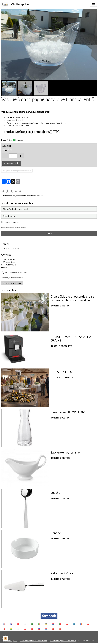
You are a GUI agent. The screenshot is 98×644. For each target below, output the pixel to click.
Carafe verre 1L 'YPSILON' (68, 412)
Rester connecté (11, 222)
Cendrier (56, 533)
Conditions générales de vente (63, 640)
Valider (49, 233)
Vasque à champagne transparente (17, 171)
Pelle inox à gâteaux (63, 573)
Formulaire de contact (12, 283)
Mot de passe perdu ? (21, 228)
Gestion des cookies (87, 640)
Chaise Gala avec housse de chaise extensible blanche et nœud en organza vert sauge (72, 298)
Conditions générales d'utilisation (34, 640)
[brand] (15, 4)
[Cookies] (6, 639)
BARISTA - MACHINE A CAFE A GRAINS (71, 339)
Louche (55, 493)
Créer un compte (7, 228)
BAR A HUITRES (61, 372)
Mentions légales (10, 640)
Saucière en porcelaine (65, 452)
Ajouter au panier (12, 163)
